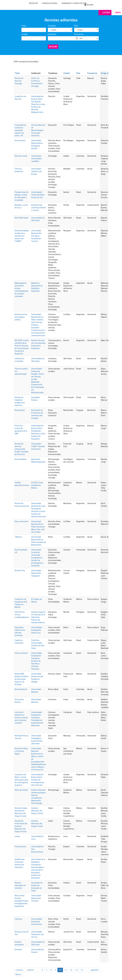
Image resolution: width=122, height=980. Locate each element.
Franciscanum (20, 847)
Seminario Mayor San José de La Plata (38, 529)
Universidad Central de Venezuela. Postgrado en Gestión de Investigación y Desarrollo (37, 558)
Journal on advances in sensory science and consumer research (21, 718)
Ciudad (24, 34)
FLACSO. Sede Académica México (37, 485)
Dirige (105, 73)
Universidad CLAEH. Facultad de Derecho (38, 446)
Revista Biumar (21, 689)
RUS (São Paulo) (21, 218)
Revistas (33, 3)
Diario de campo (21, 790)
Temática (52, 26)
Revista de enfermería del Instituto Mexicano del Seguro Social (21, 826)
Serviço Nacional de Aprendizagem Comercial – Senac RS (38, 130)
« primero (19, 970)
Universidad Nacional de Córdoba (36, 898)
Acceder (89, 5)
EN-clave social (21, 156)
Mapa (118, 13)
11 (66, 970)
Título (24, 26)
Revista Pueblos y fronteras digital (21, 751)
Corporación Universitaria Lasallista (36, 159)
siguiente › (95, 970)
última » (18, 974)
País (76, 26)
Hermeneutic (20, 140)
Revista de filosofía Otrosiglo (19, 81)
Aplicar (53, 47)
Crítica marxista (21, 653)
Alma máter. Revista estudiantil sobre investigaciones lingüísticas (22, 901)
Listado (106, 13)
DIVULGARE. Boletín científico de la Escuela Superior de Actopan (21, 679)
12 (71, 970)
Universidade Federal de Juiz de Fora (38, 934)
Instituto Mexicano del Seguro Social (37, 811)
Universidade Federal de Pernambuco (37, 922)
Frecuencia (79, 34)
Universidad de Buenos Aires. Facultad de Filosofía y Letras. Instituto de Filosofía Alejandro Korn (38, 104)
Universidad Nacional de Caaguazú (36, 573)
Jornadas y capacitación (74, 3)
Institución (52, 34)
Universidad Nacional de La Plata (37, 524)
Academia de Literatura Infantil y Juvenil (38, 208)
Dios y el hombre (21, 521)
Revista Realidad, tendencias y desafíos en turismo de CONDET (22, 236)
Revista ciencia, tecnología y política (21, 317)
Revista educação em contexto (20, 885)
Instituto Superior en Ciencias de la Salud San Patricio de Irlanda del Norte (38, 617)
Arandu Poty (20, 570)
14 (82, 970)
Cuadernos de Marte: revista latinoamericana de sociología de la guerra (21, 780)
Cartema (18, 919)
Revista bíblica (21, 459)
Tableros (18, 537)
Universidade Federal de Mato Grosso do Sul (38, 195)
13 (76, 970)
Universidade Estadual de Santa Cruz (37, 630)
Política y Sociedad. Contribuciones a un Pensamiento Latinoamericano (38, 330)
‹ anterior (30, 970)
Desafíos (18, 949)
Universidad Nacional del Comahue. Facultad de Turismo (36, 236)
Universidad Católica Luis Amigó (36, 171)
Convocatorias (50, 3)
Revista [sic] (20, 410)
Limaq (17, 836)
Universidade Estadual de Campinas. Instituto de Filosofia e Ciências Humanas (37, 661)
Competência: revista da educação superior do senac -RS (20, 130)
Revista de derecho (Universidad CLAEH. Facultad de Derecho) (21, 449)
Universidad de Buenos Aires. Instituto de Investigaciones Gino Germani (38, 780)
